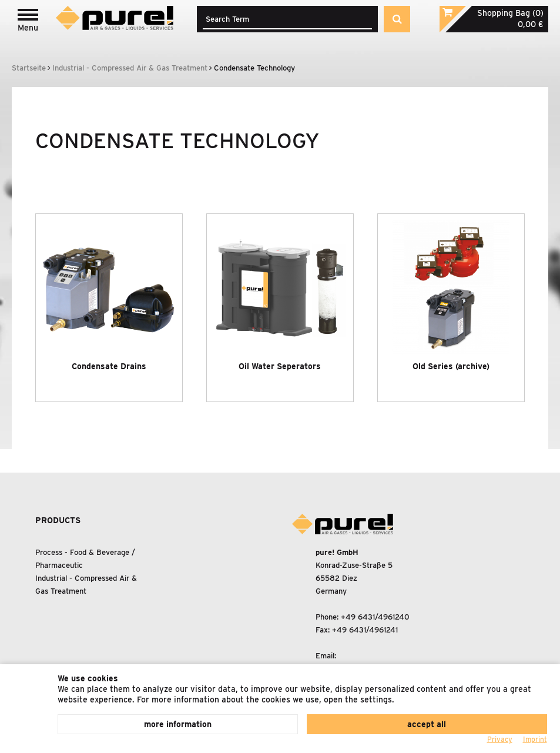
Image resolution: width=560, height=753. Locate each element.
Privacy (500, 739)
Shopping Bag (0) (510, 13)
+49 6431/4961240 (375, 617)
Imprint (535, 739)
